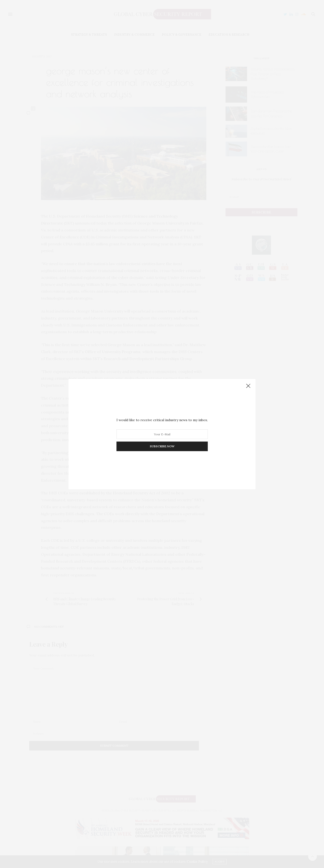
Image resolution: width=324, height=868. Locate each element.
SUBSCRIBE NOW (162, 446)
